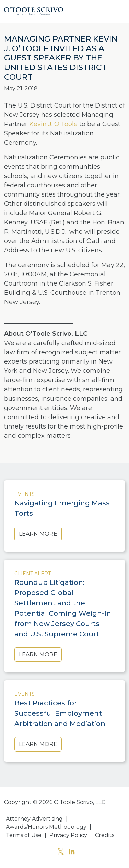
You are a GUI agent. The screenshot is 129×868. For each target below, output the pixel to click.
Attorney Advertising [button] (34, 819)
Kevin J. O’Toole (53, 124)
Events (25, 494)
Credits (105, 835)
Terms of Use (24, 835)
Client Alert (33, 574)
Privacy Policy (68, 835)
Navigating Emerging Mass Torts (62, 508)
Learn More (38, 534)
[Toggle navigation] (121, 11)
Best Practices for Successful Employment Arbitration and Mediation (60, 713)
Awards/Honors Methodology (46, 827)
